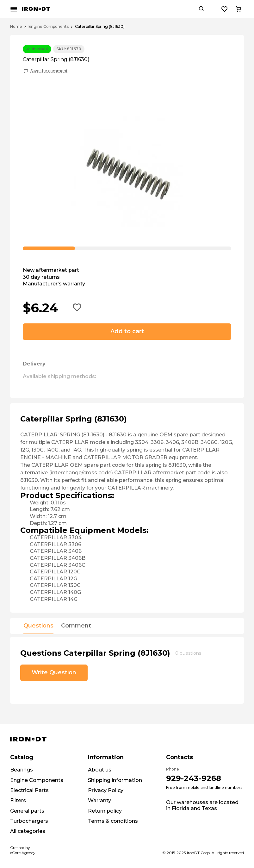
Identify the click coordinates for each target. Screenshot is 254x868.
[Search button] (201, 9)
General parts (27, 811)
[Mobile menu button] (14, 9)
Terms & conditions (113, 821)
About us (100, 770)
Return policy (105, 811)
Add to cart (127, 331)
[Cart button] (239, 9)
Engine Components (49, 27)
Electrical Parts (29, 790)
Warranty (99, 800)
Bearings (22, 770)
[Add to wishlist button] (77, 308)
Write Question (54, 672)
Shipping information (115, 780)
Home (16, 27)
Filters (18, 800)
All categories (28, 831)
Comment (76, 626)
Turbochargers (29, 821)
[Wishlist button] (225, 9)
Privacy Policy (106, 790)
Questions (38, 626)
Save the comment (49, 71)
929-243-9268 (194, 778)
